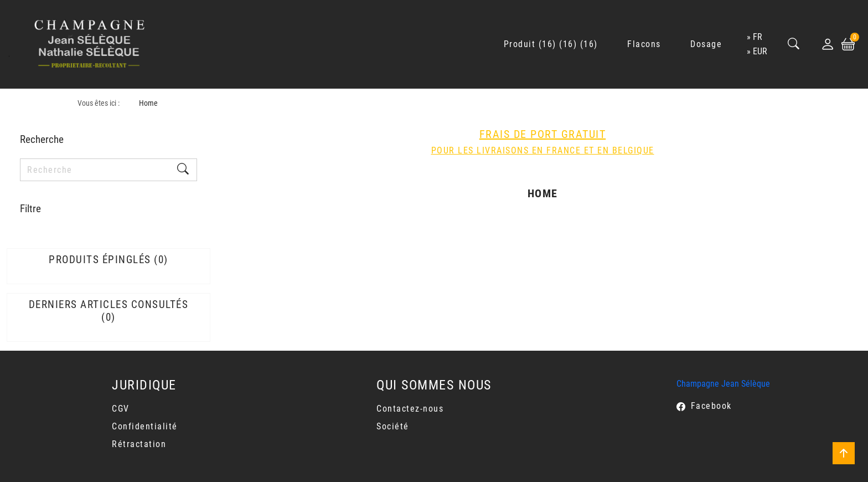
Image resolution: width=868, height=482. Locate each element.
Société (393, 426)
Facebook (711, 406)
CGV (121, 409)
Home (148, 103)
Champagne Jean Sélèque (723, 384)
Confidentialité (145, 426)
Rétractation (139, 444)
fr (758, 37)
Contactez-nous (410, 409)
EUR (760, 51)
